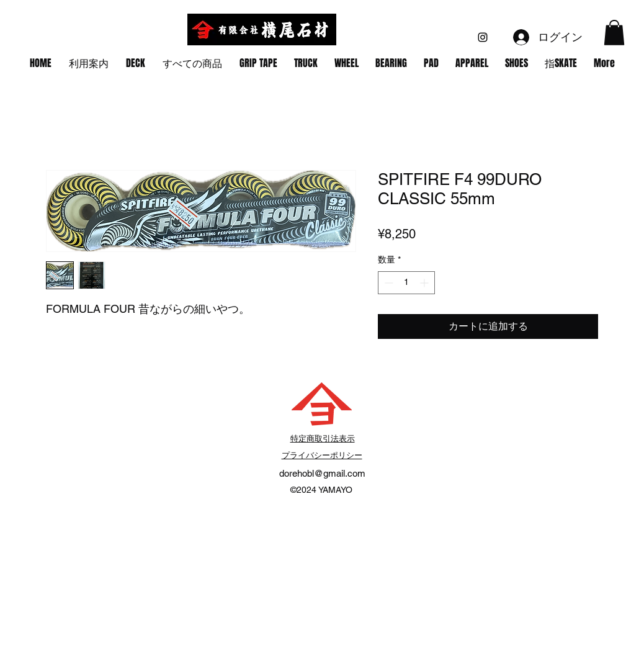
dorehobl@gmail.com (322, 473)
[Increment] (425, 283)
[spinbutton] (406, 283)
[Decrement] (387, 283)
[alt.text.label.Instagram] (483, 37)
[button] (614, 33)
